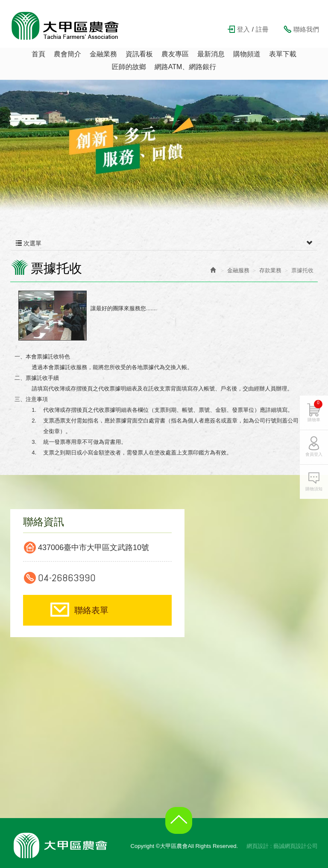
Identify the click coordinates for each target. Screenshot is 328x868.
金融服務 (238, 270)
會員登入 (314, 454)
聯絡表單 (91, 610)
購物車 (315, 411)
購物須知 (314, 489)
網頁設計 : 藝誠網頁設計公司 (282, 846)
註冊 (262, 29)
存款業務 (270, 270)
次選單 (164, 243)
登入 (243, 29)
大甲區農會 (65, 26)
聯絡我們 (306, 29)
